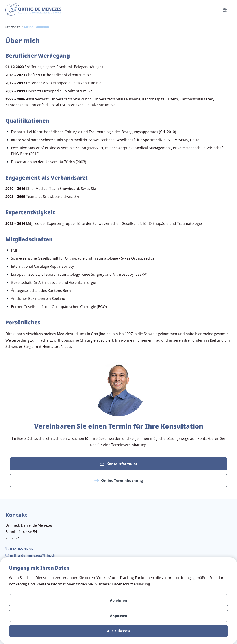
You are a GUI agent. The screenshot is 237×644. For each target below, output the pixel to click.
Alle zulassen (119, 631)
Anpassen (119, 616)
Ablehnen (118, 600)
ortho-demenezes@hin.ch (33, 555)
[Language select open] (225, 10)
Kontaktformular (119, 464)
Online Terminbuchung (119, 481)
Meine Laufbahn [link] (36, 27)
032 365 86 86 (21, 549)
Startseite (13, 27)
